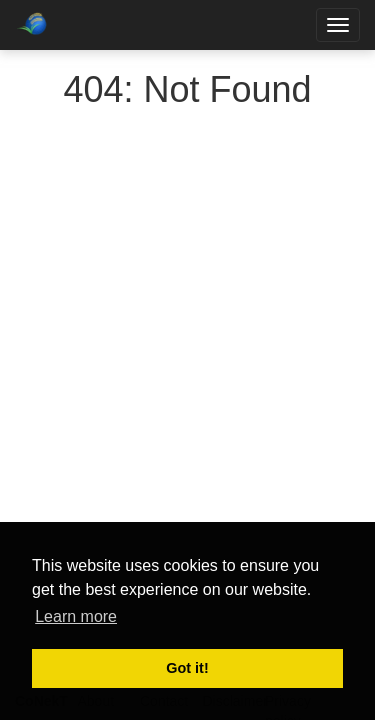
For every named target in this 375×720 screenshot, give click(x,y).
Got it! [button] (187, 668)
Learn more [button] (76, 616)
